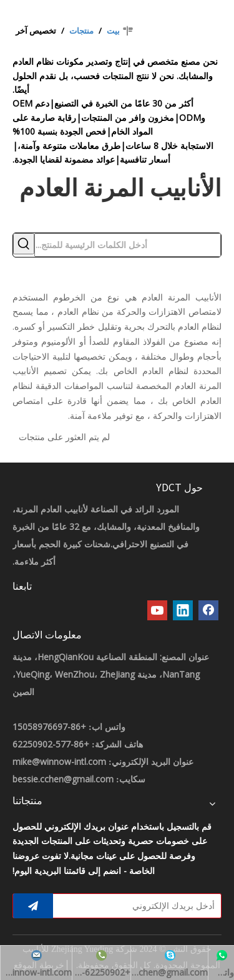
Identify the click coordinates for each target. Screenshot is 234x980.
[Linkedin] (183, 610)
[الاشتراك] (33, 906)
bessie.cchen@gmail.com (63, 779)
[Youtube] (157, 610)
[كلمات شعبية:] (24, 244)
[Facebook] (208, 610)
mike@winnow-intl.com (59, 761)
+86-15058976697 (49, 727)
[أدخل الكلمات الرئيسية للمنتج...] (128, 245)
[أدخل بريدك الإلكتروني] (139, 906)
